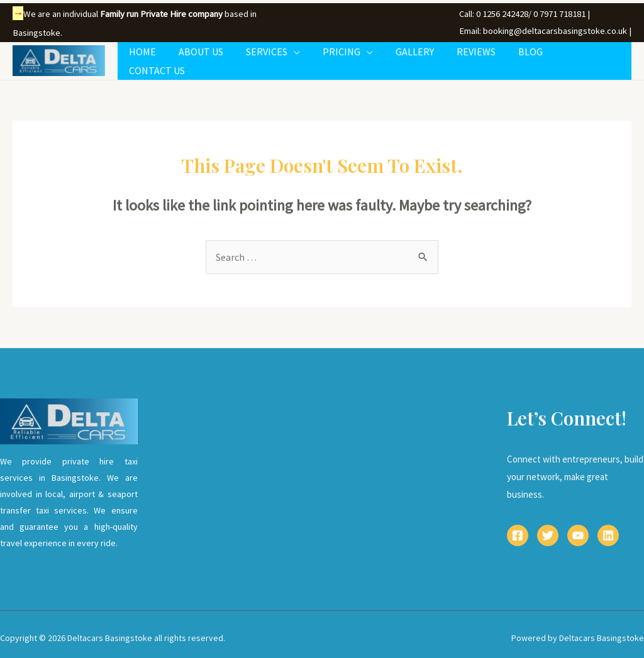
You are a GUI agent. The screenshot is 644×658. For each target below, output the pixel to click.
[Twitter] (548, 529)
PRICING (352, 57)
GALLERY (422, 57)
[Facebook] (518, 529)
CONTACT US (593, 57)
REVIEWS (481, 57)
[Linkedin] (608, 529)
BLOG (533, 57)
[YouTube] (578, 529)
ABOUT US (216, 57)
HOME (160, 57)
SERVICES (279, 57)
